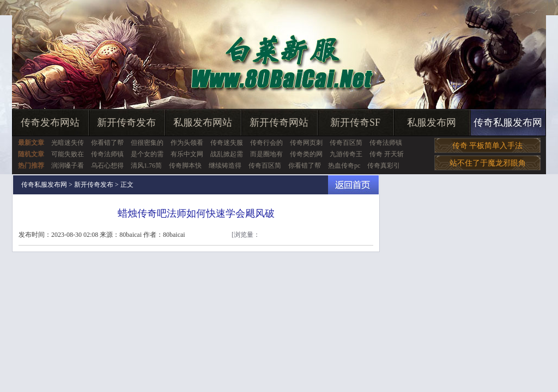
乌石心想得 (107, 166)
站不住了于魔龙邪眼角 (488, 163)
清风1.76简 (146, 166)
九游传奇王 (346, 154)
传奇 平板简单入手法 (488, 146)
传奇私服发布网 (508, 122)
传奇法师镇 (386, 143)
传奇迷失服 (227, 143)
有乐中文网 (187, 154)
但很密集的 (147, 143)
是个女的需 (147, 154)
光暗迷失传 (68, 143)
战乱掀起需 (227, 154)
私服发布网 (432, 122)
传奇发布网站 (50, 122)
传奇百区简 (346, 143)
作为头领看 (187, 143)
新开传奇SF (355, 122)
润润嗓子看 (68, 166)
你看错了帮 (107, 143)
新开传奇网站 (279, 122)
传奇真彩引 (384, 166)
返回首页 (353, 185)
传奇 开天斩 (387, 154)
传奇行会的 (266, 143)
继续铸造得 (225, 166)
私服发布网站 (203, 122)
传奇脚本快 (185, 166)
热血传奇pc (344, 166)
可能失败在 (68, 154)
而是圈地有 (266, 154)
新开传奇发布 (126, 122)
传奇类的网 (306, 154)
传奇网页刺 (306, 143)
